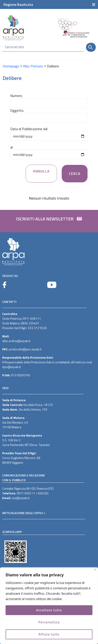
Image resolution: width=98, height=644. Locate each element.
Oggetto (17, 110)
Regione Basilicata (18, 4)
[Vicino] (95, 570)
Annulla (41, 171)
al (11, 147)
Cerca (75, 174)
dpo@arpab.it (11, 367)
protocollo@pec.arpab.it (25, 349)
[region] (49, 606)
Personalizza (49, 622)
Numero (16, 96)
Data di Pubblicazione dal (29, 129)
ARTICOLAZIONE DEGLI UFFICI (23, 513)
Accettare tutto (49, 610)
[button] (49, 221)
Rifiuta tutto (49, 634)
